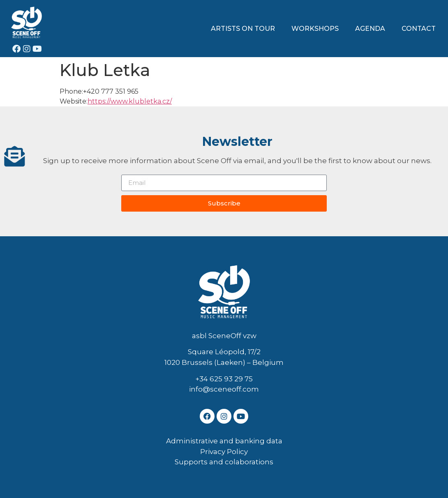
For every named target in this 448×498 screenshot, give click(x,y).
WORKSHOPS (315, 29)
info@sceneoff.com (224, 389)
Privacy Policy (224, 452)
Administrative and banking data (224, 441)
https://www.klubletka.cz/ (130, 101)
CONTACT (419, 29)
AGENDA (370, 29)
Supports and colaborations (224, 462)
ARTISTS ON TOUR (243, 29)
